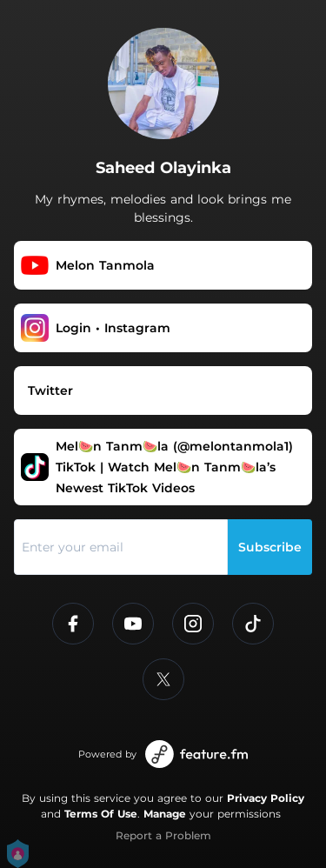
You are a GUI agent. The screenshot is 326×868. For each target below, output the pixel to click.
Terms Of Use (101, 814)
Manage (165, 814)
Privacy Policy (266, 798)
